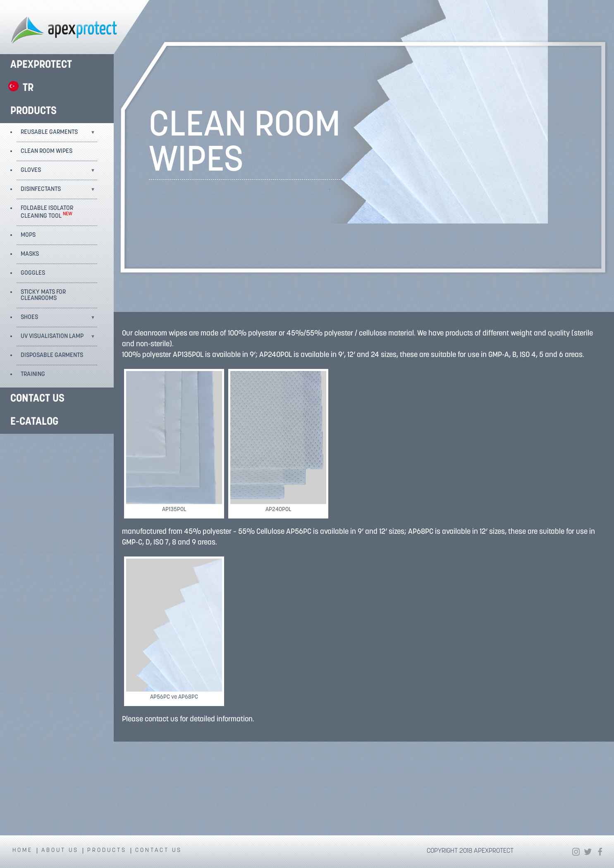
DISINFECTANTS (41, 189)
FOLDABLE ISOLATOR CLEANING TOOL (47, 212)
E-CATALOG (34, 422)
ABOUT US (60, 851)
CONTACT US (37, 399)
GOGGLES (33, 273)
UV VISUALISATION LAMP (52, 336)
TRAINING (33, 375)
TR (28, 88)
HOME (23, 851)
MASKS (30, 254)
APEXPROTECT (41, 65)
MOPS (28, 235)
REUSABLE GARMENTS (49, 132)
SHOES (29, 317)
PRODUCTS (33, 111)
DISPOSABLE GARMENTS (52, 356)
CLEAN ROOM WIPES (47, 151)
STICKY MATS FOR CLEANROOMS (43, 295)
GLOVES (31, 170)
